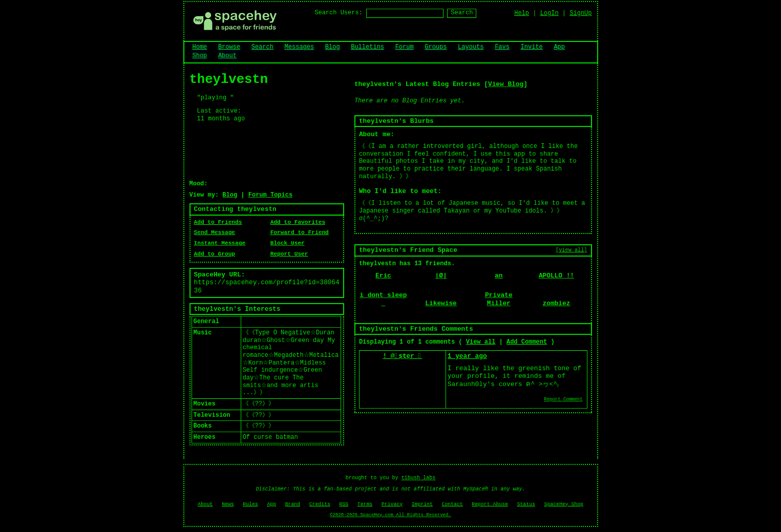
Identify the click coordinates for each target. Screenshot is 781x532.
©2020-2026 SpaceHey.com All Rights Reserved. (390, 515)
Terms (365, 504)
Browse (229, 47)
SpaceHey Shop (564, 504)
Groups (436, 47)
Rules (250, 504)
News (228, 504)
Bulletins (367, 47)
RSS (344, 504)
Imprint (422, 504)
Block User (288, 243)
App (559, 47)
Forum (405, 47)
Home (200, 47)
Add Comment (527, 342)
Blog (333, 47)
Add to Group (215, 254)
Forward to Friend (300, 232)
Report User (289, 254)
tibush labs (419, 478)
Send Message (215, 232)
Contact (452, 504)
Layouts (471, 47)
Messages (300, 47)
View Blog (506, 84)
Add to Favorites (298, 222)
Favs (502, 47)
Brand (293, 504)
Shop (200, 56)
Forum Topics (270, 195)
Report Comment (563, 399)
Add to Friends (218, 222)
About (227, 56)
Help (522, 13)
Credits (320, 504)
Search (462, 13)
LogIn (550, 13)
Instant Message (220, 243)
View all (481, 342)
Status (526, 504)
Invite (532, 47)
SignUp (581, 13)
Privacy (392, 504)
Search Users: (339, 13)
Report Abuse (490, 504)
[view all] (571, 250)
